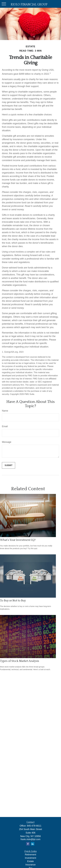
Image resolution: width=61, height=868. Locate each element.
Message (7, 442)
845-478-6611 (34, 826)
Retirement (30, 855)
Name (5, 411)
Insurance (30, 865)
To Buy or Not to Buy (13, 601)
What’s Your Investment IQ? (18, 540)
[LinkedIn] (33, 844)
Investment (30, 858)
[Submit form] (9, 465)
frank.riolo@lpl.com (30, 839)
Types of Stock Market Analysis (20, 661)
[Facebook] (28, 844)
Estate (30, 861)
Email (5, 426)
